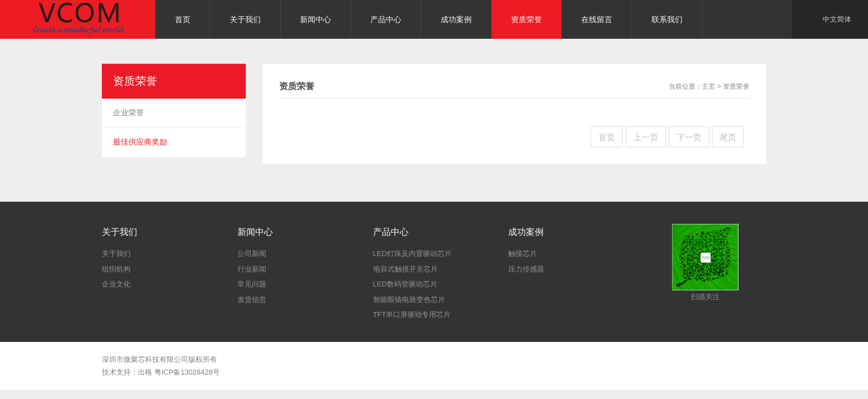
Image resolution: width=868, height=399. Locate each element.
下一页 (689, 137)
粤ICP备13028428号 (187, 372)
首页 (607, 137)
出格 (145, 372)
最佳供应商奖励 (140, 142)
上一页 (646, 137)
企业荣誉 (128, 112)
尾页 (728, 137)
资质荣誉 (736, 86)
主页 (709, 86)
